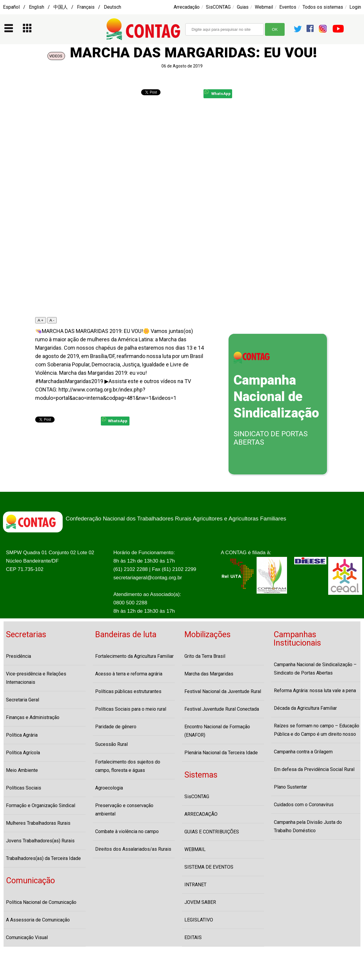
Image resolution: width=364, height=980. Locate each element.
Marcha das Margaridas (209, 674)
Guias (243, 7)
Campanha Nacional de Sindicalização (276, 397)
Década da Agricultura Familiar (305, 708)
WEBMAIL (195, 849)
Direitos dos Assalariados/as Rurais (133, 849)
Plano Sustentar (290, 787)
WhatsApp (218, 93)
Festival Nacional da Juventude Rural (223, 691)
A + (41, 320)
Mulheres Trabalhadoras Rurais (38, 823)
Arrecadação (187, 7)
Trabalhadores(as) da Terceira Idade (43, 858)
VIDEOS (56, 56)
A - (52, 320)
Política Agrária (22, 735)
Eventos (288, 7)
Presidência (18, 656)
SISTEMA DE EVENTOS (209, 867)
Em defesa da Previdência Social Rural (314, 769)
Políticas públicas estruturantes (128, 691)
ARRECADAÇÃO (201, 814)
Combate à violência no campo (127, 831)
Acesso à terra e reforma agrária (129, 674)
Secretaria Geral (23, 700)
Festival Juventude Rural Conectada (222, 709)
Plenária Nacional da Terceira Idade (221, 753)
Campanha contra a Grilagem (303, 752)
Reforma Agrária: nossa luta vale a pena (315, 691)
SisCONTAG (218, 7)
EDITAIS (193, 937)
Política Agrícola (23, 753)
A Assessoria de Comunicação (38, 920)
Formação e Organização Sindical (41, 805)
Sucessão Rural (111, 744)
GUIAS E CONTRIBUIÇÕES (212, 832)
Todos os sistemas (323, 7)
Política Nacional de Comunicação (41, 902)
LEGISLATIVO (199, 920)
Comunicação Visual (27, 937)
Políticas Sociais (24, 788)
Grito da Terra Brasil (205, 656)
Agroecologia (109, 788)
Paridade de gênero (116, 727)
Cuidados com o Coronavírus (304, 805)
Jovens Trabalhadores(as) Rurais (40, 841)
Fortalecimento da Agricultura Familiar (134, 656)
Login (355, 7)
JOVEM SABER (200, 902)
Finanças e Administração (33, 717)
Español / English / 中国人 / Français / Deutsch (62, 7)
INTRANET (195, 885)
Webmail (264, 7)
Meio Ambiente (22, 770)
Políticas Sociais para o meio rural (131, 709)
